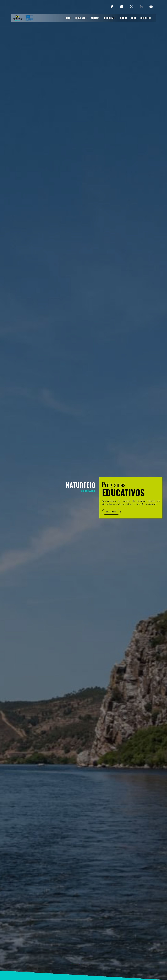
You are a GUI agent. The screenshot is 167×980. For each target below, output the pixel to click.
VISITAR (95, 18)
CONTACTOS (146, 18)
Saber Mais (111, 512)
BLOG (134, 18)
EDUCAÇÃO (109, 18)
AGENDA (123, 18)
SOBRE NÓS (80, 18)
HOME (68, 18)
